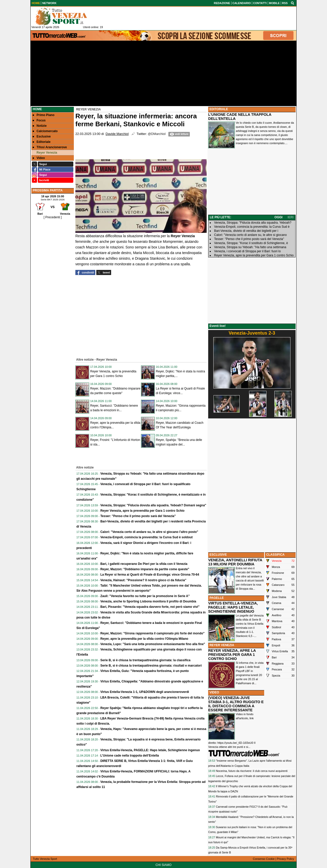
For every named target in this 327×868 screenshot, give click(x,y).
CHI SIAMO (164, 865)
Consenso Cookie (264, 859)
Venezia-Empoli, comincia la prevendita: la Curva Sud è (252, 227)
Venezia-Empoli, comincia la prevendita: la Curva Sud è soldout (147, 537)
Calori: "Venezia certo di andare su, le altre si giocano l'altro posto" (149, 532)
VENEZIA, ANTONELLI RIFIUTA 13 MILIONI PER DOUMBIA (235, 562)
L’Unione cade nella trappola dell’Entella (130, 756)
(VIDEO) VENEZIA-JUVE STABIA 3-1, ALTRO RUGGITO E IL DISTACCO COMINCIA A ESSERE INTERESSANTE (236, 704)
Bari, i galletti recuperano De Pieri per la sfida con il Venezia (144, 564)
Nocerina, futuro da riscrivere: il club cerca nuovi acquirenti (252, 771)
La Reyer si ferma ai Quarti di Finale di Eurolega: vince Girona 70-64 (150, 575)
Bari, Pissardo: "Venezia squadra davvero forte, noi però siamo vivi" (150, 607)
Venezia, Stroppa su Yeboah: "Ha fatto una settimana (250, 247)
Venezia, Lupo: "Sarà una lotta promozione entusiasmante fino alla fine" (153, 644)
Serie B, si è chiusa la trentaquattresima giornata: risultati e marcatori (151, 666)
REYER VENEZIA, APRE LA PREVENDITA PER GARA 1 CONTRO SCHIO (232, 655)
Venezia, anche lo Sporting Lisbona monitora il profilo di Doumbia (148, 601)
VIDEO (214, 692)
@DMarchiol (157, 134)
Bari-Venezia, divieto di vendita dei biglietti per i (246, 231)
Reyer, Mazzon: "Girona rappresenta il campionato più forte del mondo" (153, 633)
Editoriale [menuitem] (42, 142)
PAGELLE (217, 598)
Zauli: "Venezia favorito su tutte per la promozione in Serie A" (145, 596)
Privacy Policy (285, 859)
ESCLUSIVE (218, 555)
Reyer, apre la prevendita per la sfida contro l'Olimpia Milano (144, 639)
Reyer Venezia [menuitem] (45, 153)
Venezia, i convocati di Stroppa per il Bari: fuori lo (247, 251)
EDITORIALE (219, 109)
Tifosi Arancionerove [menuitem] (50, 147)
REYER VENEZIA (222, 645)
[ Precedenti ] (53, 217)
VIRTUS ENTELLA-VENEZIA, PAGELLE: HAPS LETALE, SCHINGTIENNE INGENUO (233, 607)
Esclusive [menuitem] (42, 136)
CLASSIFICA (275, 555)
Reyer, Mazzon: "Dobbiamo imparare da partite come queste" (145, 569)
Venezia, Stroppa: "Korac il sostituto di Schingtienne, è (251, 243)
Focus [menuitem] (39, 120)
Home (37, 109)
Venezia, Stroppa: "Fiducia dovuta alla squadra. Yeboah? (253, 223)
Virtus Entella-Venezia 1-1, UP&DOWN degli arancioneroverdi (145, 692)
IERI (291, 217)
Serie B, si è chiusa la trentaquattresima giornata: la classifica (145, 660)
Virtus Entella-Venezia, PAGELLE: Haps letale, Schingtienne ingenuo (150, 750)
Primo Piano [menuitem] (44, 115)
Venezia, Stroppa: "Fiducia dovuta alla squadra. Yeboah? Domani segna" (153, 505)
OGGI (278, 217)
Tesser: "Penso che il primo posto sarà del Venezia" (138, 516)
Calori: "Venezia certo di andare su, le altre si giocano (250, 235)
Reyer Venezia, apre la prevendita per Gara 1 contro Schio (142, 511)
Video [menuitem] (39, 158)
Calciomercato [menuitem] (45, 131)
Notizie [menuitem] (40, 126)
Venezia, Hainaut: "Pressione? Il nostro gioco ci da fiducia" (143, 580)
